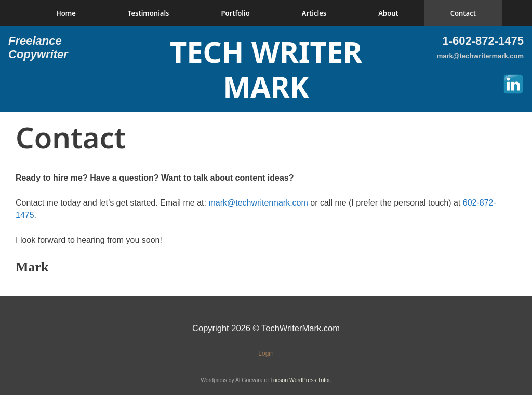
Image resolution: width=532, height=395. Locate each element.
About (388, 13)
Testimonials (149, 13)
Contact (463, 13)
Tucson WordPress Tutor (300, 380)
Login (266, 353)
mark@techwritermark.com (480, 56)
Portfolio (236, 13)
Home (66, 13)
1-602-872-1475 (483, 41)
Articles (314, 13)
